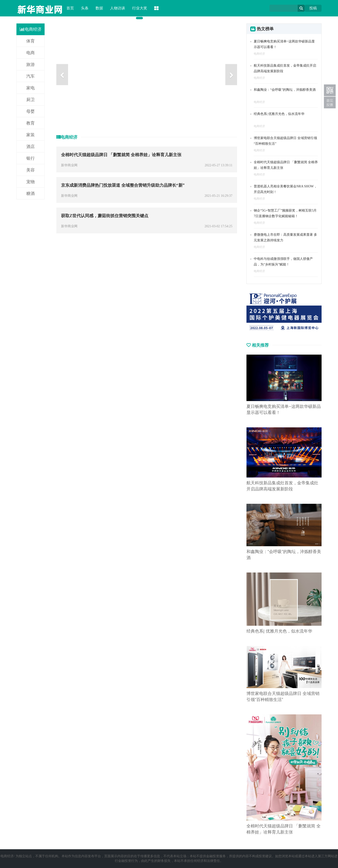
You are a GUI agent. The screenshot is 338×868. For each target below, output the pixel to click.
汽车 (31, 76)
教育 (31, 123)
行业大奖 (140, 8)
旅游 (31, 64)
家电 (31, 88)
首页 (70, 8)
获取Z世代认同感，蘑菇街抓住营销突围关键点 (105, 216)
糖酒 (31, 193)
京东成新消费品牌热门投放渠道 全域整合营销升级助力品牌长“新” (123, 185)
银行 (31, 158)
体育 (31, 41)
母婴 (31, 111)
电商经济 (31, 29)
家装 (31, 135)
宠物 (31, 182)
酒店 (31, 147)
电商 (31, 53)
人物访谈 (118, 8)
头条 (85, 8)
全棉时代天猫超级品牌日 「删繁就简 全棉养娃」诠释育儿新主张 (121, 155)
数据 (99, 8)
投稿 (313, 8)
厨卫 (31, 100)
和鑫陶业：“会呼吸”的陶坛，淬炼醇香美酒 (285, 90)
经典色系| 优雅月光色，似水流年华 (279, 114)
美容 (31, 170)
